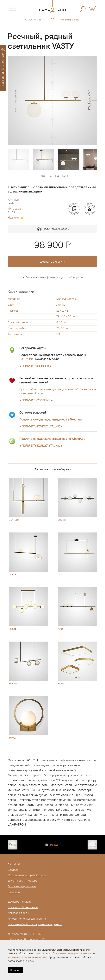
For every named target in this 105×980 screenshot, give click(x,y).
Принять (15, 970)
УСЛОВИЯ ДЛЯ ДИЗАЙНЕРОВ (3, 68)
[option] (52, 101)
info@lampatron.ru (70, 20)
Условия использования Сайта (27, 919)
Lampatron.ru (19, 934)
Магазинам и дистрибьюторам (27, 875)
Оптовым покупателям (22, 886)
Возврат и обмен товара (23, 907)
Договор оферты (18, 913)
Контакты (14, 864)
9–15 (65, 177)
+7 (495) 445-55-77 (35, 20)
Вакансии (14, 892)
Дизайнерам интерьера (22, 881)
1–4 (50, 177)
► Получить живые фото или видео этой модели (52, 277)
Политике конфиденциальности (73, 953)
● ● (41, 426)
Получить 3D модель (53, 229)
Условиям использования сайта (28, 957)
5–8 (57, 177)
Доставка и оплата (19, 902)
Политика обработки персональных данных (35, 924)
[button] (15, 101)
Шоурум (13, 869)
